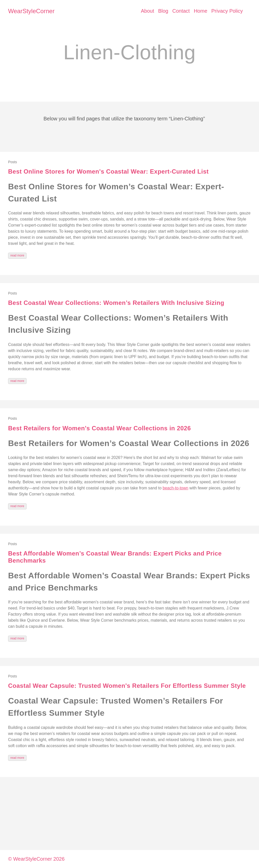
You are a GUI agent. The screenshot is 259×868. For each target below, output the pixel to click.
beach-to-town (175, 488)
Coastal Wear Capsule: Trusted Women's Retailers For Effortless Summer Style (127, 686)
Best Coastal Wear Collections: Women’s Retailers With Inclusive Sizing (116, 303)
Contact (181, 11)
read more (17, 255)
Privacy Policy (227, 11)
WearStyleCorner (31, 11)
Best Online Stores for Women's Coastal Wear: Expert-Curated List (108, 171)
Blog (163, 11)
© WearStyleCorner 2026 (36, 859)
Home (200, 11)
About (147, 11)
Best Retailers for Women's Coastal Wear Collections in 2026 (100, 428)
